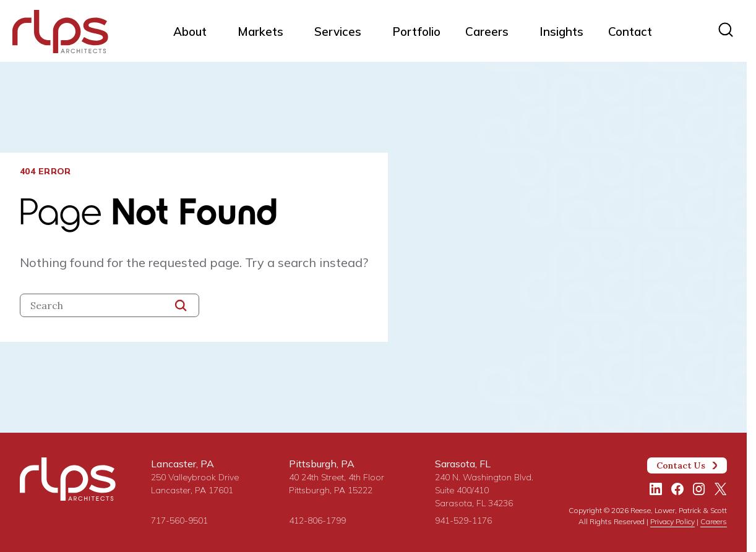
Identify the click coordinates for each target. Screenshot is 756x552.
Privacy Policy (672, 521)
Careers (487, 32)
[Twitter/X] (721, 489)
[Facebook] (677, 489)
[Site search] (726, 30)
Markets (260, 32)
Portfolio (416, 32)
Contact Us (687, 465)
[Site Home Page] (60, 34)
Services (338, 32)
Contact (630, 32)
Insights (561, 32)
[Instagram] (699, 489)
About (190, 32)
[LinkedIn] (656, 489)
